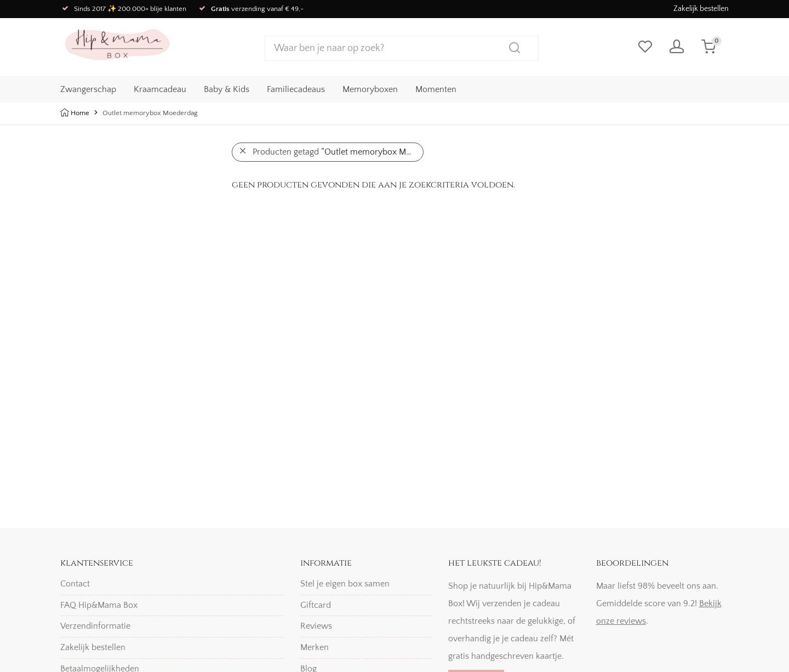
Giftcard (316, 605)
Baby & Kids (227, 88)
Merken (315, 647)
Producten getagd (338, 152)
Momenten (436, 88)
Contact (75, 584)
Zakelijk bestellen (701, 9)
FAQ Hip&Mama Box (99, 605)
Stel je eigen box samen (345, 584)
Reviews (316, 626)
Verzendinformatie (95, 626)
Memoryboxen (370, 88)
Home (80, 113)
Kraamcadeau (160, 88)
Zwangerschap (88, 88)
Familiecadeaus (296, 88)
